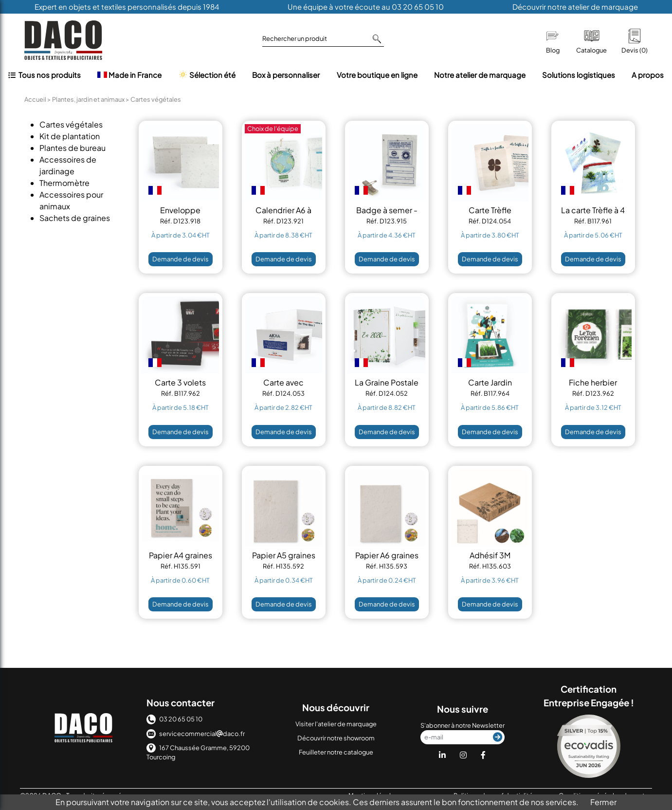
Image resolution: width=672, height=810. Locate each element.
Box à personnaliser (286, 75)
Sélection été (207, 74)
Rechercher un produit (322, 39)
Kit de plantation (70, 136)
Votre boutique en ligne (377, 75)
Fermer (603, 802)
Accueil (35, 99)
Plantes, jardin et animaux (88, 99)
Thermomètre (64, 183)
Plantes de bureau (73, 148)
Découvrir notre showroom (336, 738)
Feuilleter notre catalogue (336, 752)
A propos (648, 75)
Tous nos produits (45, 75)
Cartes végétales (71, 124)
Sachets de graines (75, 218)
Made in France (129, 75)
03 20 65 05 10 (174, 719)
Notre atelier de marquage (480, 75)
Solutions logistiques (579, 75)
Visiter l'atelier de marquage (336, 724)
